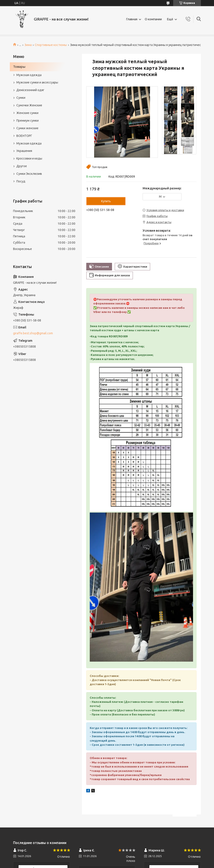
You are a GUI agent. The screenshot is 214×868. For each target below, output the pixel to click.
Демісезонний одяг (30, 90)
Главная (132, 19)
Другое (22, 166)
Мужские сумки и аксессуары (37, 82)
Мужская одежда (29, 75)
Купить (106, 201)
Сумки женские (27, 128)
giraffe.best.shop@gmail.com (33, 333)
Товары (19, 67)
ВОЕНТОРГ (24, 136)
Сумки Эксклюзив (29, 174)
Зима (28, 45)
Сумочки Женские (29, 105)
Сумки (21, 98)
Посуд (21, 181)
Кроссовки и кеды (29, 158)
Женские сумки (27, 113)
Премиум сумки (28, 121)
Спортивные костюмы (51, 45)
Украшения (24, 151)
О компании (153, 19)
